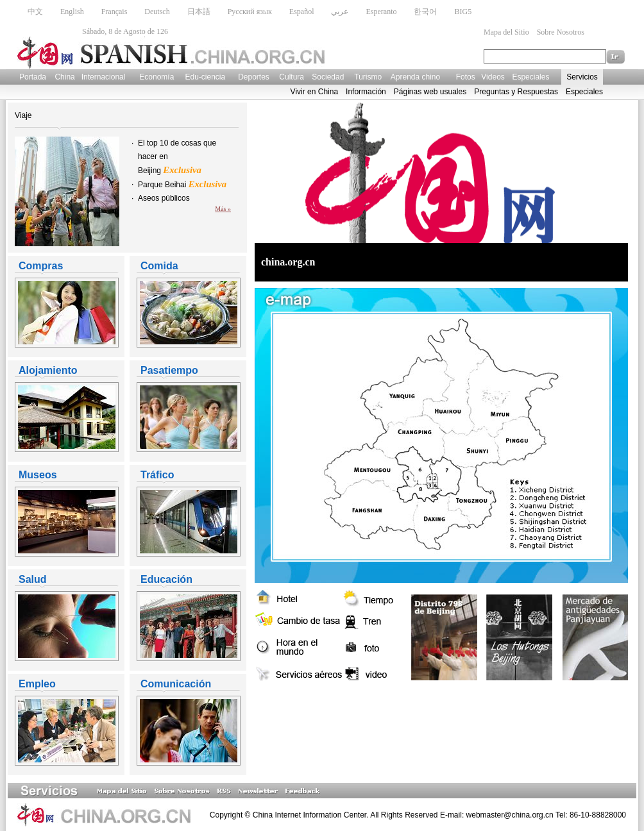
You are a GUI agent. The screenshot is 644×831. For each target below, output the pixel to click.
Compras (41, 266)
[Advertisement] (405, 717)
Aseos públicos (164, 198)
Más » (223, 209)
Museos (38, 475)
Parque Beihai (182, 185)
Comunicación (176, 684)
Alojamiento (48, 370)
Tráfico (157, 475)
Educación (166, 579)
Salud (33, 579)
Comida (159, 266)
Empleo (37, 684)
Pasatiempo (169, 370)
